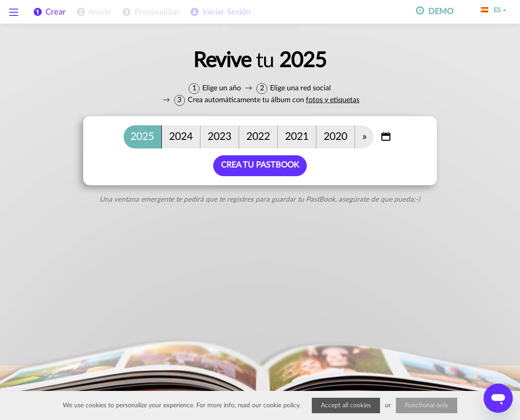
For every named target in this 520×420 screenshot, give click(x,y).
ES (494, 10)
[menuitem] (93, 12)
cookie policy (281, 405)
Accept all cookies (346, 405)
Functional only (427, 405)
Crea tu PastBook (260, 165)
